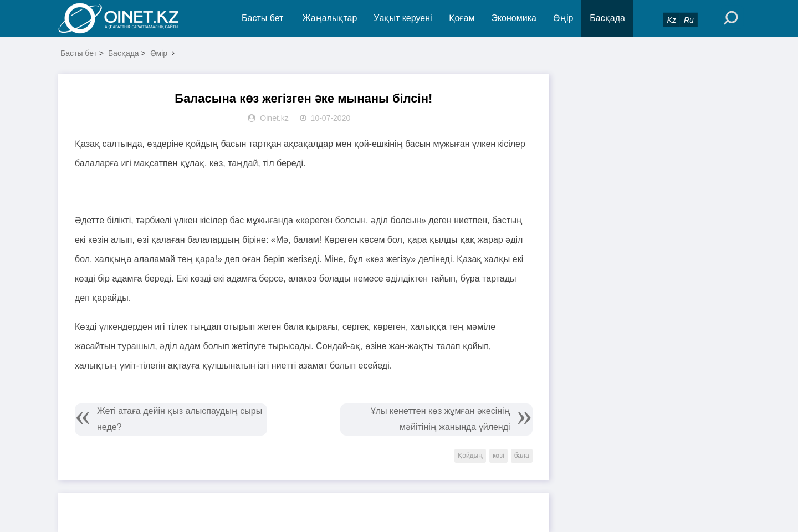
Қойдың (470, 456)
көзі (498, 456)
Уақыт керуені (403, 18)
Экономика (514, 18)
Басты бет (262, 18)
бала (522, 456)
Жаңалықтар (330, 18)
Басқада (607, 18)
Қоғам (462, 18)
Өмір (159, 53)
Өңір (563, 18)
